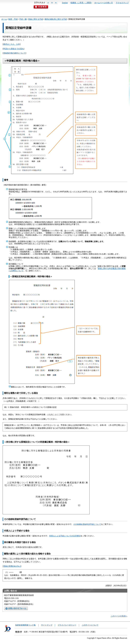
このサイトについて (90, 625)
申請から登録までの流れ (14, 49)
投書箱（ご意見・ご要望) (81, 3)
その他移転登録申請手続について (87, 524)
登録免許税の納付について (14, 53)
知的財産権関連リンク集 (25, 625)
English (65, 3)
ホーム (4, 19)
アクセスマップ (122, 3)
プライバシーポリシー (67, 625)
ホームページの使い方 (104, 3)
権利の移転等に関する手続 (56, 19)
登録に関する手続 (36, 19)
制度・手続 (13, 19)
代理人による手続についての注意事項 (65, 536)
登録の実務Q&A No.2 (12, 566)
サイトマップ (47, 625)
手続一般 (23, 19)
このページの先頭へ (119, 616)
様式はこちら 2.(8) (12, 44)
